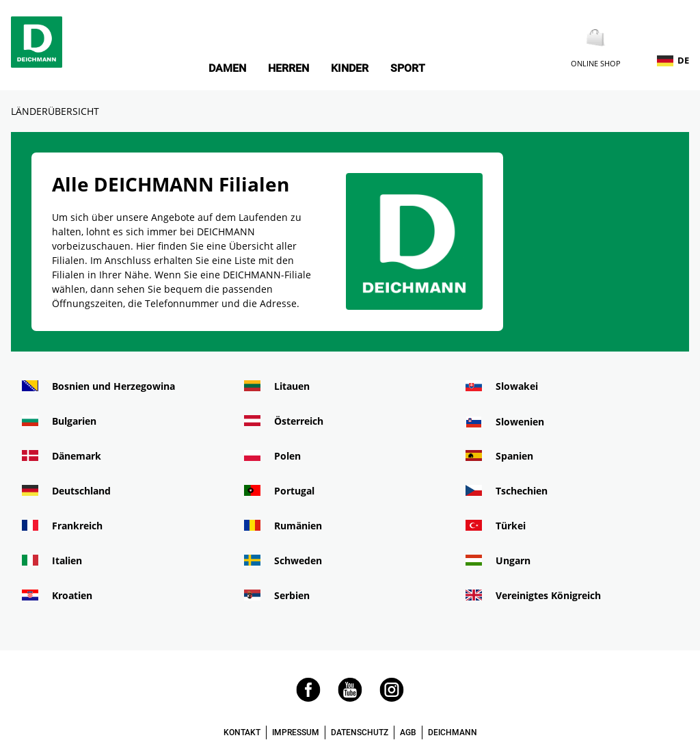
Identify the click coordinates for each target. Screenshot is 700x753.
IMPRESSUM (296, 732)
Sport (408, 68)
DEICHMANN (453, 732)
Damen (227, 68)
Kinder (350, 68)
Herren (288, 68)
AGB (408, 732)
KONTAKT (242, 732)
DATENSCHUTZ (360, 732)
